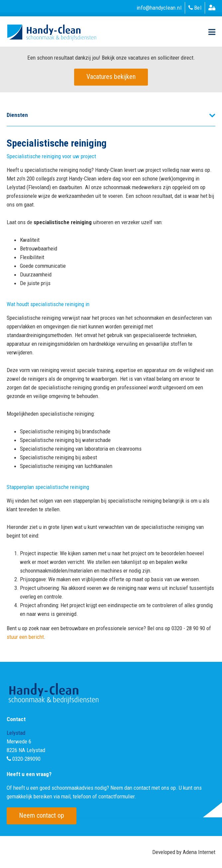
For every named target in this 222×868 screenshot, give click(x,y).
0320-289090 (26, 759)
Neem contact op (42, 815)
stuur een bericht (25, 637)
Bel (195, 8)
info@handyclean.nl (159, 8)
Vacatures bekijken (111, 77)
